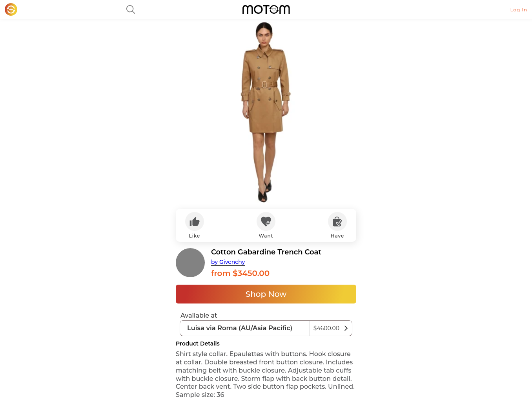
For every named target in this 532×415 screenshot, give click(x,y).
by (228, 262)
